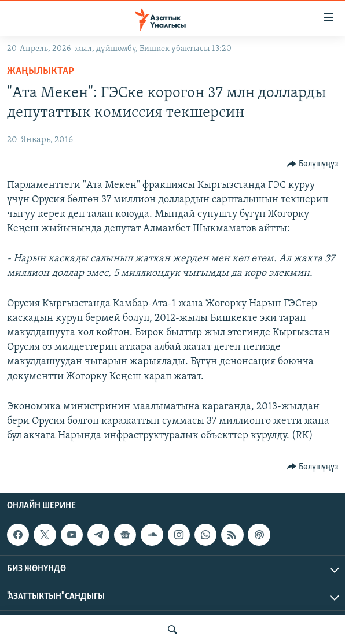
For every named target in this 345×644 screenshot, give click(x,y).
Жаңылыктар (41, 71)
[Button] (313, 164)
